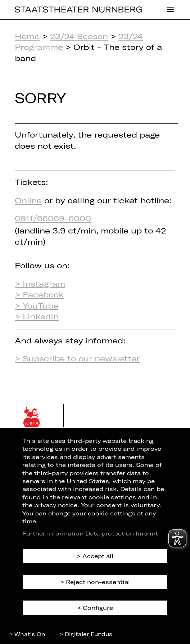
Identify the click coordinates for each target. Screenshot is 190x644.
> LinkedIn (37, 316)
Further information (53, 533)
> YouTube (37, 305)
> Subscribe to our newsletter (77, 358)
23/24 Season (79, 36)
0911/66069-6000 (53, 218)
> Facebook (39, 294)
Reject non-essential (98, 582)
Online (28, 200)
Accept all (98, 556)
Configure (98, 608)
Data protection (110, 533)
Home (27, 36)
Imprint (147, 533)
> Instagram (40, 283)
